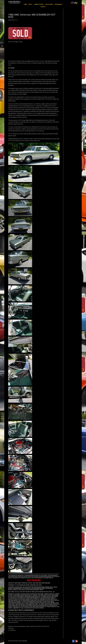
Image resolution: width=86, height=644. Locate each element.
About (30, 4)
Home (25, 4)
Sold (17, 20)
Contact (43, 7)
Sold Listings (49, 4)
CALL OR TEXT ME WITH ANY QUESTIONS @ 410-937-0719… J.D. (36, 592)
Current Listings (39, 4)
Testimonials (58, 4)
